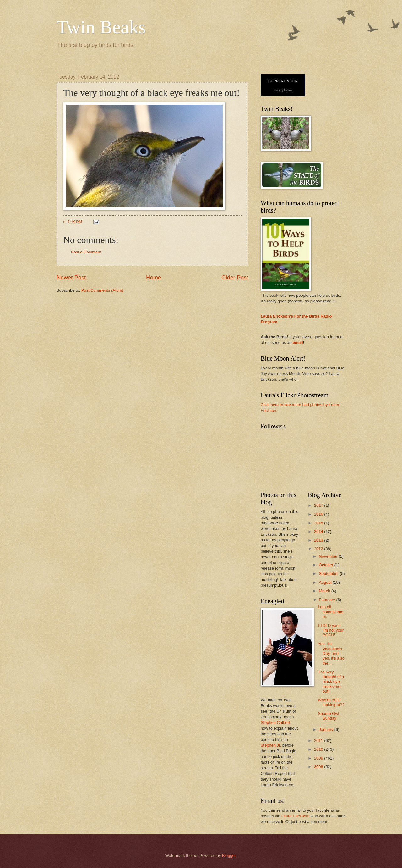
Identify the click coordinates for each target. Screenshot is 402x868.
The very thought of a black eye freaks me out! (331, 682)
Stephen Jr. (271, 745)
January (326, 730)
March (325, 591)
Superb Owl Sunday (328, 716)
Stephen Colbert (275, 723)
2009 (319, 758)
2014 (319, 531)
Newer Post (71, 278)
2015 (319, 523)
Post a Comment (86, 252)
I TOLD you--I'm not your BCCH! (331, 630)
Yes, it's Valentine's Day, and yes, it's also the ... (331, 653)
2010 (319, 749)
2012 (319, 549)
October (326, 565)
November (329, 556)
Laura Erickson (295, 816)
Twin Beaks (101, 27)
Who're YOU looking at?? (331, 702)
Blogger (229, 856)
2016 (319, 514)
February (327, 600)
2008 (319, 767)
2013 (319, 540)
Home (154, 278)
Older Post (235, 278)
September (329, 574)
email (298, 343)
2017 (319, 505)
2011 (319, 741)
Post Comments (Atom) (102, 290)
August (326, 582)
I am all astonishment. (331, 612)
